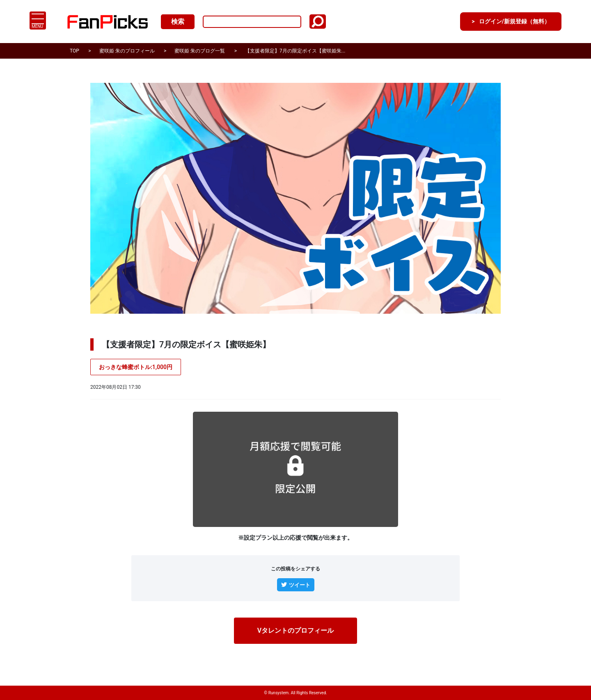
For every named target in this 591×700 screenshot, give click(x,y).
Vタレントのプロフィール (295, 631)
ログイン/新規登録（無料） (507, 22)
